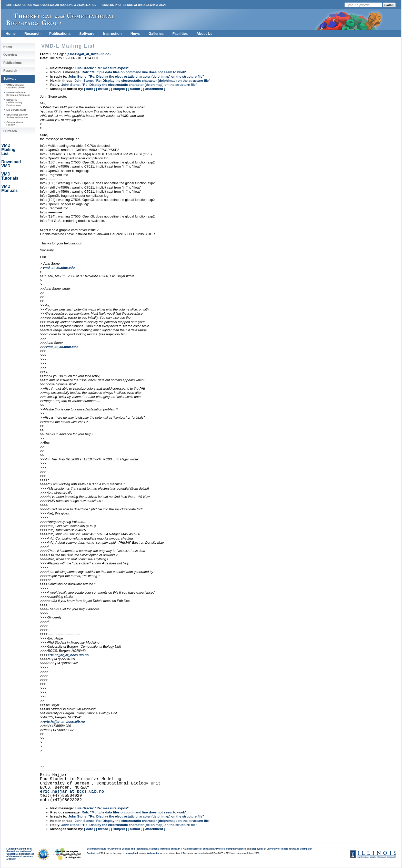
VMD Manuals (9, 188)
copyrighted (131, 853)
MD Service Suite (16, 110)
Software (87, 34)
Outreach (10, 131)
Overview (10, 55)
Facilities (180, 34)
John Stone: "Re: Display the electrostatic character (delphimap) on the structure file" (136, 76)
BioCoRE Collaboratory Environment (14, 102)
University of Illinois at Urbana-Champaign (134, 5)
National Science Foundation (198, 849)
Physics (221, 849)
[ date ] (90, 89)
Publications (60, 34)
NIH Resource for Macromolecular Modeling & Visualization (51, 5)
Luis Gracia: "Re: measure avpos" (102, 68)
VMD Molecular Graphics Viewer (16, 86)
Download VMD (11, 164)
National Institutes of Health (165, 849)
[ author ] (135, 89)
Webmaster (153, 853)
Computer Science (236, 849)
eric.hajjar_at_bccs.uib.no (68, 655)
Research (32, 34)
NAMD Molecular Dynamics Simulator (18, 94)
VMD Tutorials (10, 176)
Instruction (112, 34)
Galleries (156, 34)
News (135, 34)
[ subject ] (119, 89)
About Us (204, 34)
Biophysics (258, 849)
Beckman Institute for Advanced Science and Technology (117, 849)
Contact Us (93, 853)
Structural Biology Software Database (17, 116)
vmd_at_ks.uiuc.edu (59, 268)
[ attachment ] (154, 89)
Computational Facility (15, 123)
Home (11, 34)
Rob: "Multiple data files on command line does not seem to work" (134, 72)
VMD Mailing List (8, 149)
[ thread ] (103, 89)
